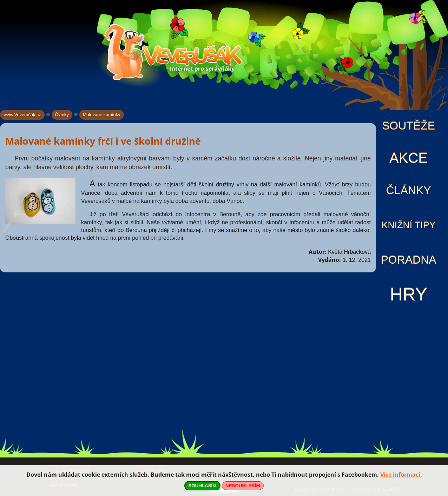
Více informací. (401, 475)
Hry (408, 294)
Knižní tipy (409, 225)
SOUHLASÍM (202, 486)
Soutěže (409, 126)
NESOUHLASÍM (243, 486)
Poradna (408, 260)
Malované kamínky (102, 115)
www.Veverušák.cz (22, 115)
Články (408, 190)
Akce (409, 158)
